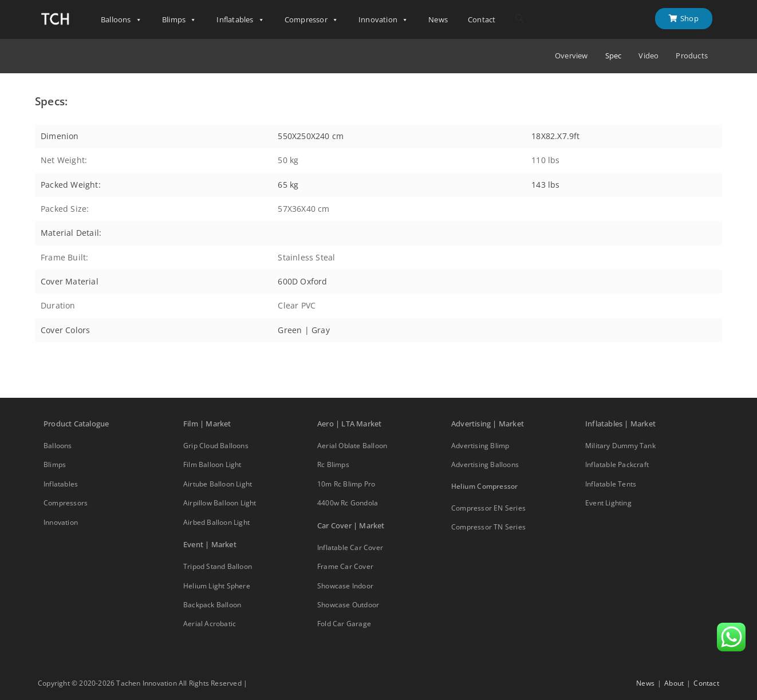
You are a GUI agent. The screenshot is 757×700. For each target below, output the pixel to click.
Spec (614, 56)
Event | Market (210, 544)
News (438, 19)
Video (648, 56)
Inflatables (240, 20)
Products (692, 56)
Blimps (179, 20)
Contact (482, 19)
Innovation (383, 20)
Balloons (121, 20)
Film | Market (207, 424)
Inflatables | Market (620, 424)
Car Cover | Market (351, 525)
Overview (571, 56)
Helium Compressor (484, 486)
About (674, 683)
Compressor (312, 20)
